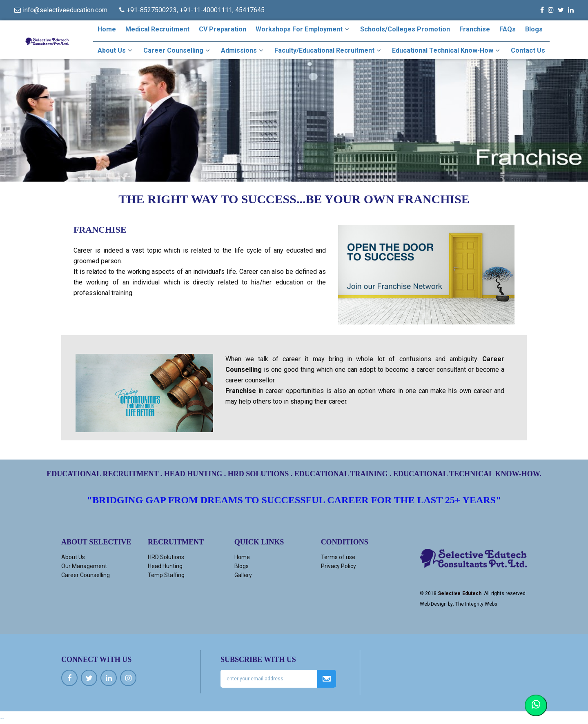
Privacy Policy (339, 566)
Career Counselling (177, 50)
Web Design (433, 604)
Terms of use (338, 557)
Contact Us (528, 50)
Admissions (243, 50)
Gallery (243, 575)
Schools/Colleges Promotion (405, 29)
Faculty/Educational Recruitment (329, 50)
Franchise (475, 29)
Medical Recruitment (157, 29)
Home (107, 29)
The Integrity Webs (476, 604)
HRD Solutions (166, 557)
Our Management (84, 566)
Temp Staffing (166, 575)
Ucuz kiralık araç (2, 718)
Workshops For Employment (303, 29)
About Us (116, 50)
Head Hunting (165, 566)
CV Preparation (223, 29)
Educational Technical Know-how (447, 50)
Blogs (534, 29)
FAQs (508, 29)
